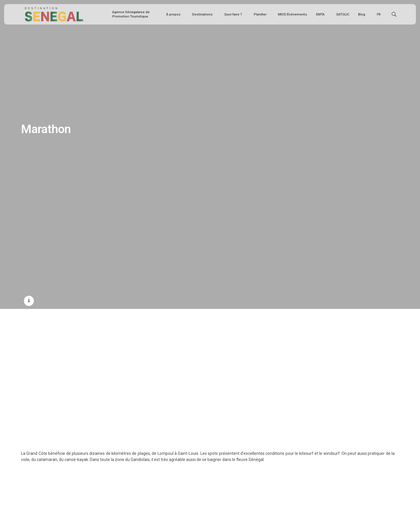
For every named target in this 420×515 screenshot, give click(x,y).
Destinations (204, 14)
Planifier (262, 14)
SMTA (322, 14)
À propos (175, 14)
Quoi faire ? (235, 14)
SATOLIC (343, 14)
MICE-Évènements (293, 14)
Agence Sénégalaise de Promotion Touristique (131, 14)
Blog (363, 14)
